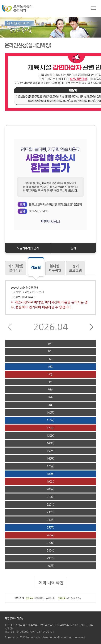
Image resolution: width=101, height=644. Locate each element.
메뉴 (94, 9)
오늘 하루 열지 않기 (28, 248)
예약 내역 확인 (51, 583)
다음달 (91, 327)
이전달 (10, 327)
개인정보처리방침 (14, 618)
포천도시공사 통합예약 (17, 8)
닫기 (73, 248)
